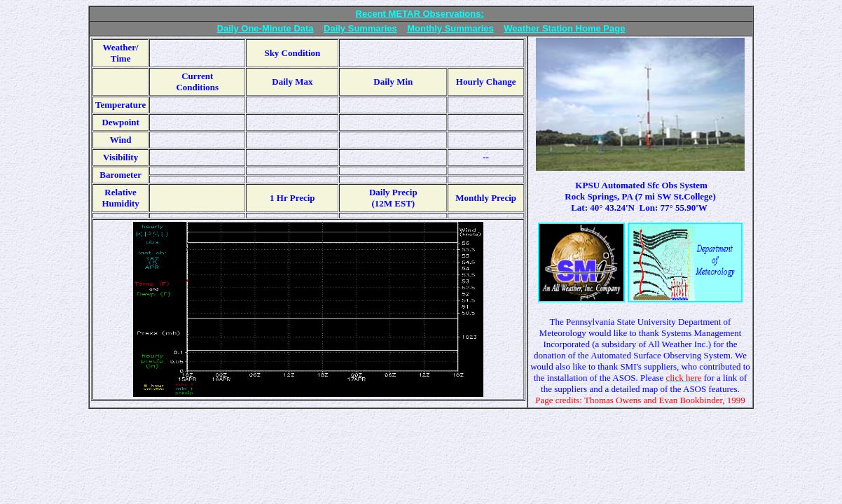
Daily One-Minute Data (265, 28)
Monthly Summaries (450, 28)
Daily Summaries (360, 28)
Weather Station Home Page (564, 28)
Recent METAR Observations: (420, 14)
